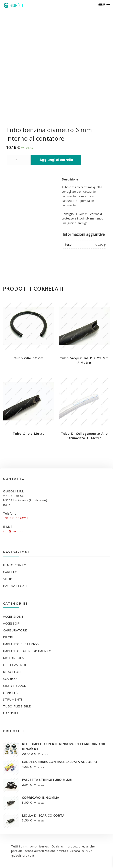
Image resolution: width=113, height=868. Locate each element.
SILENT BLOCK (15, 685)
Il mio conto (15, 565)
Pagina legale (16, 586)
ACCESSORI (12, 623)
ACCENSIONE (13, 616)
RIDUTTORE (13, 672)
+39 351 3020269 (16, 518)
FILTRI (8, 637)
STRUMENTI (13, 699)
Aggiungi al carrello (56, 160)
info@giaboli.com (16, 531)
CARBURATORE (15, 630)
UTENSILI (10, 713)
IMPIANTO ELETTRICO (21, 644)
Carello (10, 572)
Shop (8, 579)
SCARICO (10, 679)
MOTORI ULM (14, 658)
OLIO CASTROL (15, 665)
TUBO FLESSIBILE (17, 706)
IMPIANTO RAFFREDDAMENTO (27, 651)
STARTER (10, 692)
